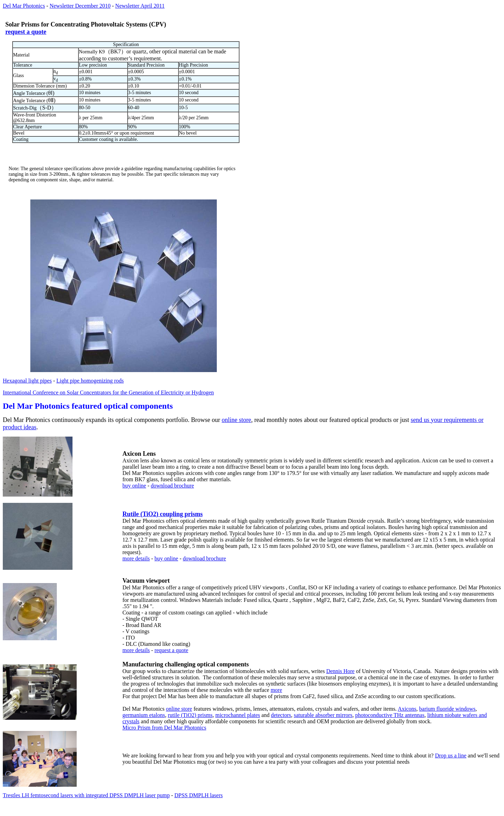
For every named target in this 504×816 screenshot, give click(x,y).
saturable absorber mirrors (323, 715)
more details (136, 558)
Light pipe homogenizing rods (90, 381)
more (276, 690)
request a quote (26, 32)
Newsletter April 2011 (140, 6)
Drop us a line (451, 755)
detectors (281, 715)
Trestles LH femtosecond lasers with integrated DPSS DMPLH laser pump (86, 795)
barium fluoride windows (448, 709)
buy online (134, 486)
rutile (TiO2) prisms (190, 715)
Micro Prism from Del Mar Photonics (164, 728)
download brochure (173, 486)
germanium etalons (144, 715)
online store (236, 420)
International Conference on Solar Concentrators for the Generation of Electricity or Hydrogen (108, 392)
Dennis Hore (340, 671)
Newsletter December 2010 (80, 6)
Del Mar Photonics (24, 6)
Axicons (407, 709)
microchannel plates (238, 715)
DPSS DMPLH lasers (198, 795)
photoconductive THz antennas (390, 715)
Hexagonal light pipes (27, 381)
